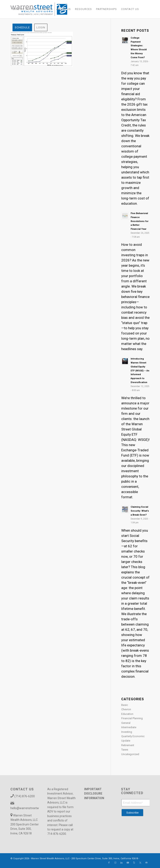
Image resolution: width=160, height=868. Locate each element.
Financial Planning (132, 718)
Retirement (128, 745)
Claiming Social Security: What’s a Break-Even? (140, 511)
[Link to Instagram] (115, 863)
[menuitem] (23, 9)
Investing (127, 732)
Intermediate (129, 727)
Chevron (126, 709)
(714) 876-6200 (25, 796)
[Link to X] (140, 863)
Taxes (125, 750)
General (126, 723)
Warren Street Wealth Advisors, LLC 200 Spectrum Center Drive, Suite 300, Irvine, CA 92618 (25, 824)
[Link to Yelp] (134, 863)
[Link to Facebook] (109, 863)
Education (127, 714)
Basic (125, 705)
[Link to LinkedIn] (121, 863)
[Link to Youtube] (128, 863)
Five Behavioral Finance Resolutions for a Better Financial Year (139, 221)
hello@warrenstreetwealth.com (31, 808)
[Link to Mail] (146, 863)
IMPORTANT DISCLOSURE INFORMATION (94, 794)
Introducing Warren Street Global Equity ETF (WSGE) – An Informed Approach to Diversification (140, 371)
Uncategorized (130, 754)
